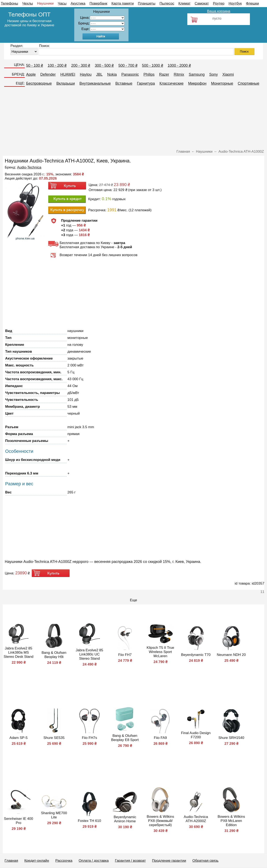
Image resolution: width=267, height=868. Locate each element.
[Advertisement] (133, 119)
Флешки (252, 3)
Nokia (112, 74)
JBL (99, 74)
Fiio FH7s (89, 738)
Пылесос (167, 3)
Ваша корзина (219, 11)
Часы (62, 3)
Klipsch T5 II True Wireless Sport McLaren (160, 652)
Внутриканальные (95, 83)
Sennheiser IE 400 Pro (19, 821)
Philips (149, 74)
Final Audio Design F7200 (196, 735)
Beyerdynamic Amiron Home (125, 819)
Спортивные (249, 83)
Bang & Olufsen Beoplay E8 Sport (125, 738)
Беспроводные (39, 83)
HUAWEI (68, 74)
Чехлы (28, 3)
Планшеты (147, 3)
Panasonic (130, 74)
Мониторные (222, 83)
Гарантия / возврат (130, 861)
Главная (11, 861)
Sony (213, 74)
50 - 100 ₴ (35, 65)
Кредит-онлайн (37, 861)
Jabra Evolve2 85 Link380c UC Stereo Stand (89, 654)
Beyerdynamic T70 (196, 655)
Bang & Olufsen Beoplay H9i (54, 655)
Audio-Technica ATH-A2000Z (196, 819)
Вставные (124, 83)
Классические (172, 83)
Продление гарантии (169, 861)
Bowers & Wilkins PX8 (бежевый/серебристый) (160, 821)
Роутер (219, 3)
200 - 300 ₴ (81, 65)
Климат (184, 3)
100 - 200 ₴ (57, 65)
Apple (31, 74)
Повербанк (98, 3)
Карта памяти (123, 3)
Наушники (45, 3)
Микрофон (197, 83)
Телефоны (9, 3)
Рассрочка (64, 861)
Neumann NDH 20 (231, 655)
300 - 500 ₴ (104, 65)
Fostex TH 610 (89, 821)
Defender (48, 74)
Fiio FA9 (160, 738)
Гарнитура (146, 83)
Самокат (202, 3)
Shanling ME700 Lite (54, 815)
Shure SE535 (54, 738)
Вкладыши (66, 83)
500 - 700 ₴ (128, 65)
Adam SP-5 (18, 738)
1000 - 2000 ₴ (179, 65)
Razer (164, 74)
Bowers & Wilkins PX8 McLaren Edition (231, 821)
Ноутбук (235, 3)
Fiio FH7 (125, 655)
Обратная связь (205, 861)
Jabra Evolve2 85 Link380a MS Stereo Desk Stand (18, 652)
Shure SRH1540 (231, 738)
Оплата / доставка (94, 861)
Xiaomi (228, 74)
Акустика (78, 3)
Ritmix (179, 74)
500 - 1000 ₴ (153, 65)
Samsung (197, 74)
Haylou (86, 74)
